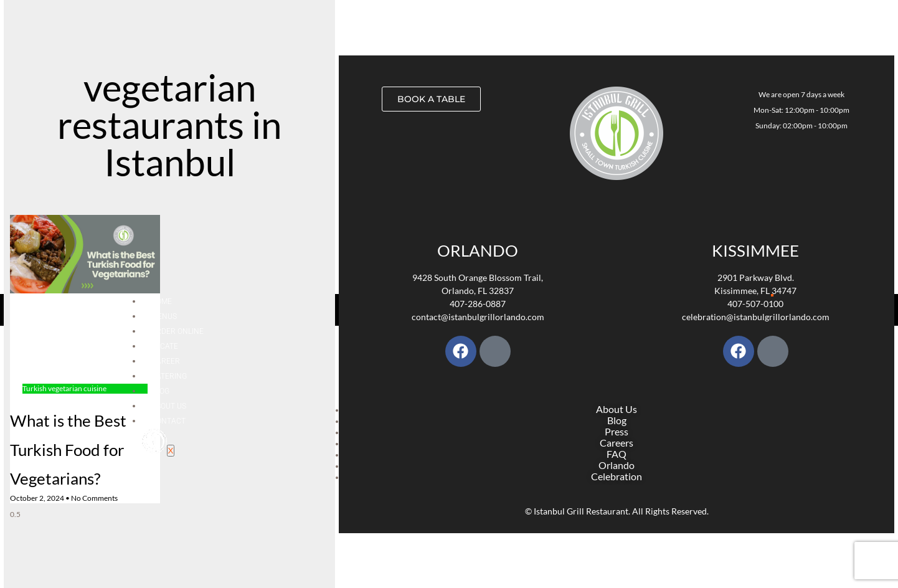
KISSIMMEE (755, 250)
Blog (160, 391)
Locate (165, 346)
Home (162, 301)
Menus (164, 316)
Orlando (478, 250)
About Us (169, 406)
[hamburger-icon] (772, 295)
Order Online (177, 331)
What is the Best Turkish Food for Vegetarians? (68, 450)
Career (166, 361)
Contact (168, 421)
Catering (169, 376)
